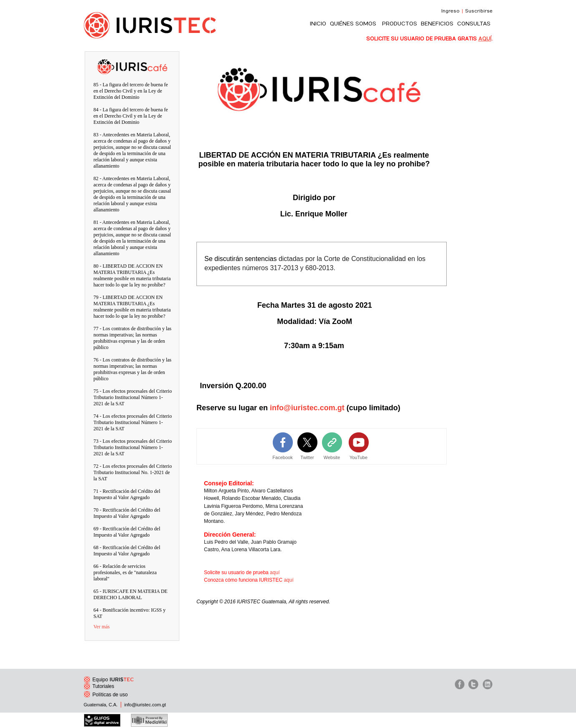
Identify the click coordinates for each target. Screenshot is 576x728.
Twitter (307, 457)
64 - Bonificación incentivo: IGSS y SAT (130, 613)
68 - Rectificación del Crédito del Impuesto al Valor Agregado (127, 551)
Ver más (102, 627)
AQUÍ (485, 39)
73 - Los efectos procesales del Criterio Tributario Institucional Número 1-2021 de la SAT (133, 447)
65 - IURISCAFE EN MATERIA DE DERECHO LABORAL (131, 594)
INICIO (318, 24)
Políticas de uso (106, 695)
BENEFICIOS (437, 24)
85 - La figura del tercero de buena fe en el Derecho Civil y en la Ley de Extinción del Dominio (131, 91)
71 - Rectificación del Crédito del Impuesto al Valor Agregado (127, 494)
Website (332, 457)
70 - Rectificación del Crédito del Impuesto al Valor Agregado (127, 513)
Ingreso (450, 11)
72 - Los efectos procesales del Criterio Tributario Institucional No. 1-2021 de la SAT (133, 472)
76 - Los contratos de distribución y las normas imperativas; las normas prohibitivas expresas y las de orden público (132, 369)
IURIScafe (132, 61)
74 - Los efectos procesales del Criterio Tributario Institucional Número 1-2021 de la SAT (133, 422)
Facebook (282, 457)
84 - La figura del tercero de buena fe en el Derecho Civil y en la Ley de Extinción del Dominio (131, 116)
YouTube (358, 457)
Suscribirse (479, 11)
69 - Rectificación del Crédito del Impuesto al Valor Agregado (127, 532)
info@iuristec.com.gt (307, 408)
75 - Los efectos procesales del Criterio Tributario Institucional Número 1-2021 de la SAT (133, 397)
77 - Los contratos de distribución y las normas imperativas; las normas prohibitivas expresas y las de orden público (132, 338)
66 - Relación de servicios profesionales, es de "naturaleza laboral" (125, 572)
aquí (275, 572)
